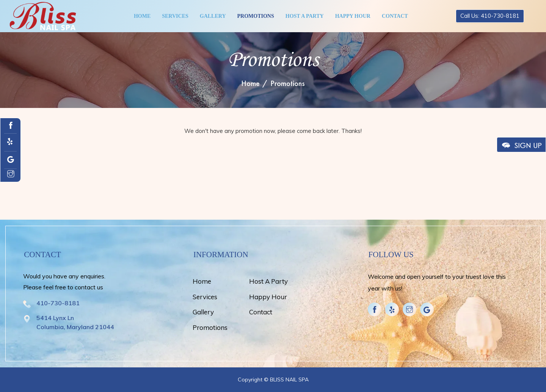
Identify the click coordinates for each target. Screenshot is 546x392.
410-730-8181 (58, 303)
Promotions (256, 16)
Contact (395, 16)
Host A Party (305, 16)
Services (175, 16)
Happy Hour (353, 16)
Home (142, 16)
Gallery (213, 16)
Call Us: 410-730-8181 (490, 16)
